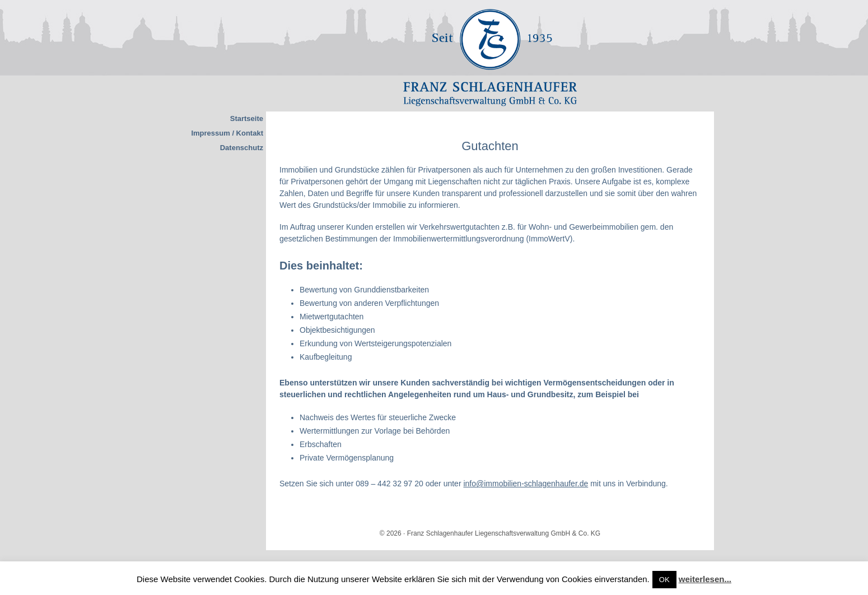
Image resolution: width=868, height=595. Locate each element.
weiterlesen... (705, 579)
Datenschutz (242, 148)
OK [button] (664, 580)
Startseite (247, 118)
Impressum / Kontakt (227, 133)
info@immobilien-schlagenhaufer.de (526, 484)
